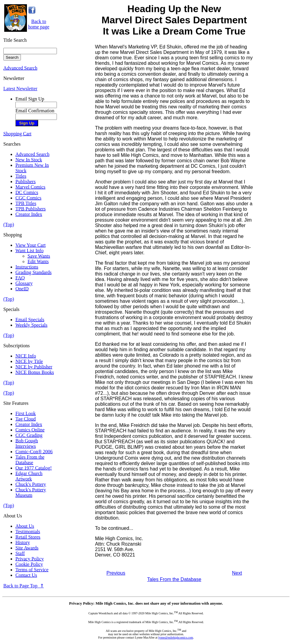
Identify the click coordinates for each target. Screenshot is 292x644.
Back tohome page (39, 24)
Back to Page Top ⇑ (24, 586)
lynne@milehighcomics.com (176, 637)
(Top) (9, 225)
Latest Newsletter (20, 89)
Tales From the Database (174, 579)
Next (237, 573)
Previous (116, 573)
